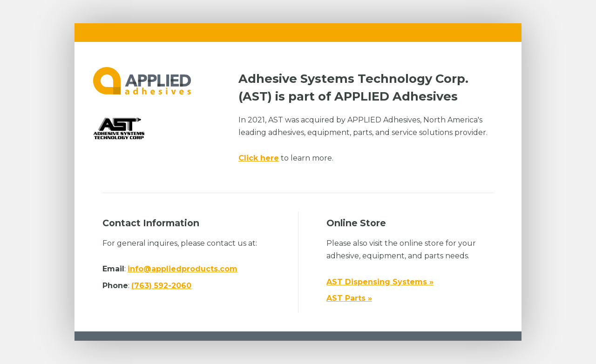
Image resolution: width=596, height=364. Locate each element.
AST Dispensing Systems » (380, 282)
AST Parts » (349, 298)
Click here (259, 158)
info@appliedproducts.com (183, 269)
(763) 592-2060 (161, 286)
